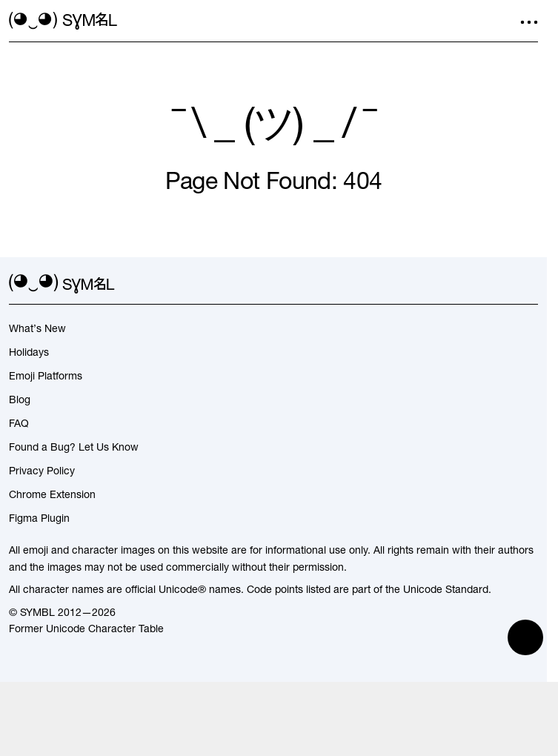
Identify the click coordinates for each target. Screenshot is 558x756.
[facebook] (529, 284)
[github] (502, 284)
